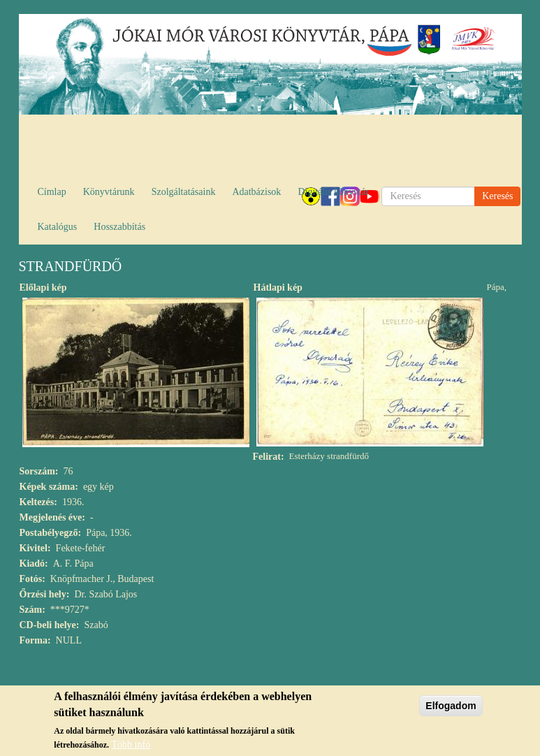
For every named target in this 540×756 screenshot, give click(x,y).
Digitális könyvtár (333, 192)
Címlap (52, 192)
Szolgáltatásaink (184, 192)
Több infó (131, 744)
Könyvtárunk (109, 192)
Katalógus (58, 227)
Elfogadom (451, 706)
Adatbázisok (256, 192)
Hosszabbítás (119, 227)
